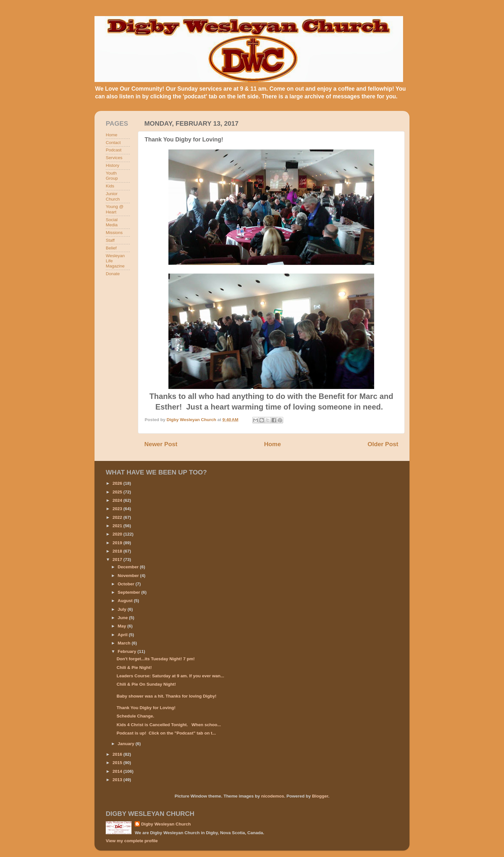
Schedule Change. (135, 716)
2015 (118, 763)
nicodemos (272, 796)
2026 (118, 483)
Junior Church (113, 196)
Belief (111, 248)
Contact (113, 143)
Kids (110, 186)
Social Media (112, 222)
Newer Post (161, 444)
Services (114, 158)
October (127, 584)
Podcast (114, 150)
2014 (118, 771)
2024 (118, 500)
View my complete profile (132, 841)
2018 (118, 551)
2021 (118, 526)
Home (272, 444)
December (129, 567)
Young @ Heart (115, 209)
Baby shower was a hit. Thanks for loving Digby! (167, 696)
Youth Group (112, 176)
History (113, 165)
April (123, 635)
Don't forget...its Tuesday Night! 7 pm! (156, 659)
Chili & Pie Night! (134, 668)
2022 (118, 517)
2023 (118, 509)
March (125, 643)
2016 (118, 754)
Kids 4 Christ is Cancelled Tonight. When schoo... (169, 725)
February (128, 651)
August (126, 601)
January (127, 744)
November (129, 576)
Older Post (383, 444)
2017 (118, 559)
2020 (118, 534)
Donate (113, 274)
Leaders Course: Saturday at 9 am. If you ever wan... (171, 676)
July (123, 609)
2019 (118, 543)
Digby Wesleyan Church (166, 824)
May (122, 626)
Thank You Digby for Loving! (146, 708)
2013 (118, 780)
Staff (110, 240)
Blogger (320, 796)
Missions (114, 233)
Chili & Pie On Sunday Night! (146, 684)
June (123, 618)
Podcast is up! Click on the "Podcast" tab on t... (166, 733)
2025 (118, 492)
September (130, 592)
